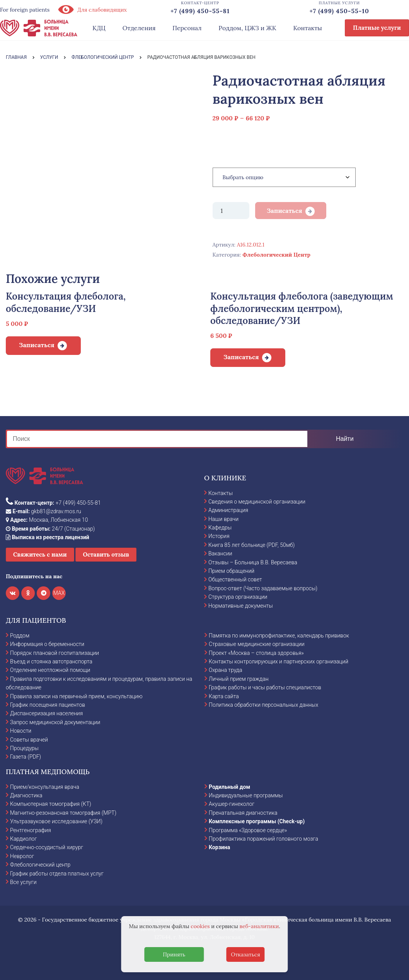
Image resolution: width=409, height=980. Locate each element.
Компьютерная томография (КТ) (51, 804)
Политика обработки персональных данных (263, 705)
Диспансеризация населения (46, 713)
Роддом (20, 636)
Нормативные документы (241, 606)
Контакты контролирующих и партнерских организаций (279, 661)
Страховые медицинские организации (257, 644)
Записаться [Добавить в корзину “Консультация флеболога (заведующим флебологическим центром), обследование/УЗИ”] (241, 357)
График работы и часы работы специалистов (265, 687)
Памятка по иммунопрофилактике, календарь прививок (279, 636)
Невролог (22, 856)
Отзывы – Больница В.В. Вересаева (253, 562)
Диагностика (26, 795)
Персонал (187, 28)
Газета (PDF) (26, 757)
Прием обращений (231, 571)
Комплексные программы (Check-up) (257, 821)
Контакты (308, 28)
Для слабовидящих (92, 10)
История (219, 536)
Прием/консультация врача (45, 787)
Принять (174, 954)
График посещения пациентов (48, 705)
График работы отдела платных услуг (57, 874)
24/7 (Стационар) (50, 529)
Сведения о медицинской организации (257, 502)
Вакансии (220, 553)
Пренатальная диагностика (243, 813)
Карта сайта (224, 696)
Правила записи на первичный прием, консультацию (76, 696)
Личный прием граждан (239, 679)
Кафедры (220, 528)
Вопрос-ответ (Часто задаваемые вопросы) (263, 588)
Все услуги (23, 882)
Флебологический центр (40, 865)
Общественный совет (235, 579)
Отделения (139, 28)
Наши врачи (223, 519)
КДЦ (99, 28)
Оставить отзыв (106, 554)
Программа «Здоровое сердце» (248, 830)
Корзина (219, 847)
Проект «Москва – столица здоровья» (256, 653)
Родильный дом (229, 787)
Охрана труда (225, 670)
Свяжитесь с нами (40, 554)
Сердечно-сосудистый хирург (47, 847)
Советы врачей (29, 740)
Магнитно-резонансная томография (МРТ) (63, 813)
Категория (229, 152)
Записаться (285, 211)
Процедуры (24, 748)
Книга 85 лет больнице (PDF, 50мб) (251, 545)
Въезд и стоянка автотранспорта (51, 661)
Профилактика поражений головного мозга (263, 839)
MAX (59, 593)
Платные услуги (377, 28)
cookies (200, 926)
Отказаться (245, 954)
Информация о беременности (47, 644)
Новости (21, 731)
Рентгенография (31, 830)
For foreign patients (25, 10)
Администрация (228, 510)
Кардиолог (23, 839)
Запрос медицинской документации (55, 722)
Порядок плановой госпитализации (55, 653)
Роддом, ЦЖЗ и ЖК (247, 28)
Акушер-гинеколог (232, 804)
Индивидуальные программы (246, 795)
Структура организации (238, 597)
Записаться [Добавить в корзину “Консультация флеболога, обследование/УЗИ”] (37, 345)
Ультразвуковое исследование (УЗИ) (56, 821)
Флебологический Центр (276, 255)
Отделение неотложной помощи (50, 670)
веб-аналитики (259, 926)
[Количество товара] (231, 211)
